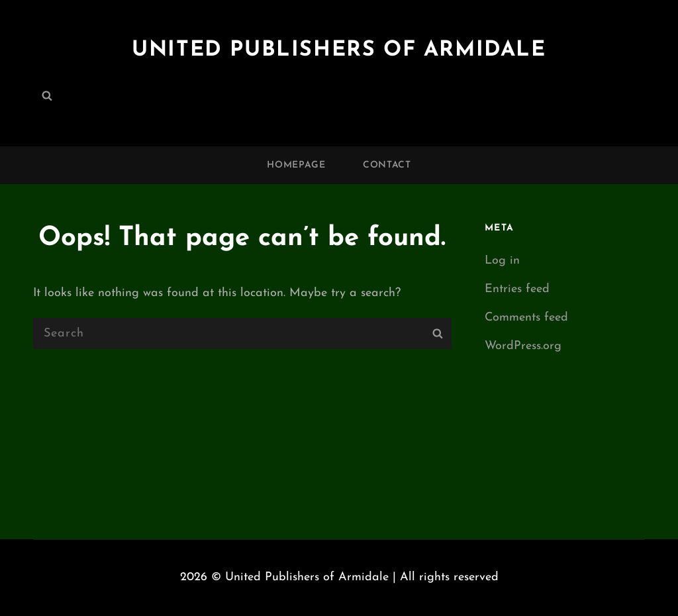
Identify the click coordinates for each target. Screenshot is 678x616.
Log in (502, 261)
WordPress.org (523, 346)
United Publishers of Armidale (339, 50)
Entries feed (517, 289)
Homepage (296, 165)
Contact (387, 165)
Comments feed (526, 318)
